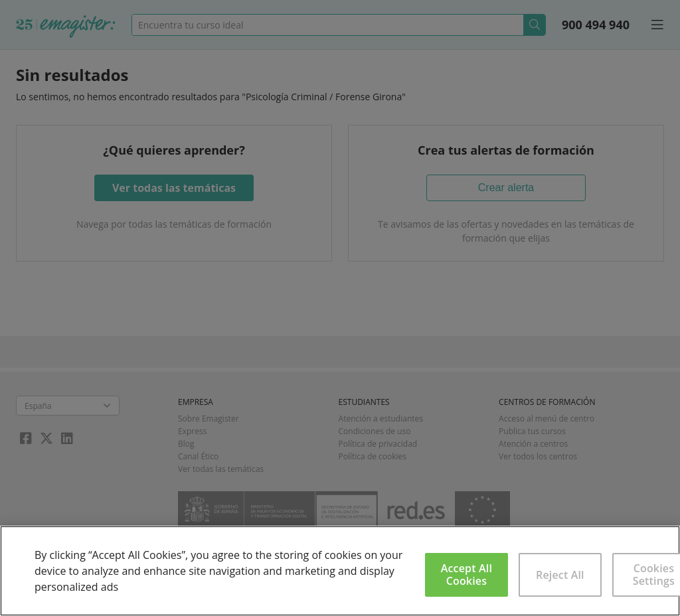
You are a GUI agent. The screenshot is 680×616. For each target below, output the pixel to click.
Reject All (560, 575)
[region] (340, 571)
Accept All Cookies (467, 575)
